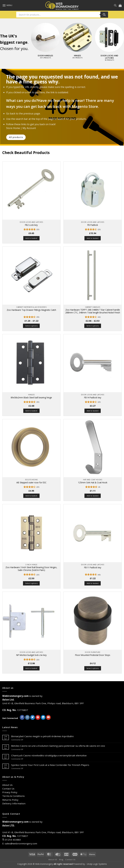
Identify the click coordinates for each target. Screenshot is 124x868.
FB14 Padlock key (93, 398)
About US (53, 859)
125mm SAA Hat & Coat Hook (93, 483)
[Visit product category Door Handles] (45, 42)
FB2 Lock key (31, 225)
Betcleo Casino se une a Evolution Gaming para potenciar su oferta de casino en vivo (58, 746)
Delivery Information (14, 803)
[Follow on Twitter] (33, 717)
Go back (11, 114)
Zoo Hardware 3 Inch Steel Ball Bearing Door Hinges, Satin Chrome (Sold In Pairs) (31, 569)
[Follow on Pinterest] (38, 717)
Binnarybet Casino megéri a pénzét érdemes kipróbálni (42, 736)
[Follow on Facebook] (22, 717)
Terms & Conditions (13, 796)
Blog (61, 859)
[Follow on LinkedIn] (43, 717)
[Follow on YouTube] (48, 717)
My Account (29, 128)
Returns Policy (10, 800)
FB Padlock (93, 225)
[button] (7, 5)
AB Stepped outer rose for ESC (31, 483)
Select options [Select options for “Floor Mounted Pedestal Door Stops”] (93, 668)
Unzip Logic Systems (97, 864)
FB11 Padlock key (93, 568)
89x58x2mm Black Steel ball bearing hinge (31, 398)
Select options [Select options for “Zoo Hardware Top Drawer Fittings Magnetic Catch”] (31, 326)
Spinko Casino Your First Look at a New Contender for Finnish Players (50, 765)
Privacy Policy (10, 792)
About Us (7, 785)
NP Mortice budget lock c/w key (31, 655)
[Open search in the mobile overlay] (115, 5)
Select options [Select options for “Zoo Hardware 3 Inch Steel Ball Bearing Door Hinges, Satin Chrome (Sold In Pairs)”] (31, 583)
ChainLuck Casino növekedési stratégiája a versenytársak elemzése (49, 755)
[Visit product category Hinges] (77, 42)
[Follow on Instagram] (27, 717)
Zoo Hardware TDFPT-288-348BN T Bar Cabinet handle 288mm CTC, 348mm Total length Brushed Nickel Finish (93, 311)
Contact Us (8, 789)
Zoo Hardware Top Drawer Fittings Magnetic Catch (31, 310)
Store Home (13, 128)
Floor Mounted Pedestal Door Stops (93, 655)
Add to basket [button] (31, 238)
